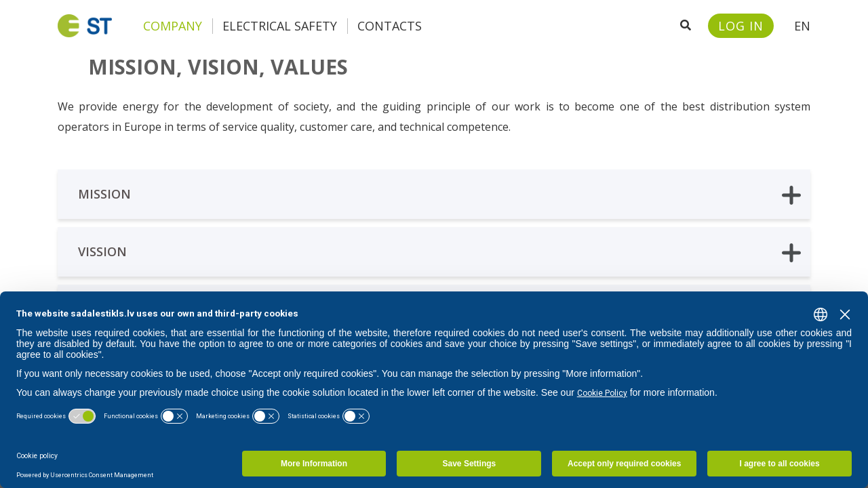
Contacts (390, 26)
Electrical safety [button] (280, 26)
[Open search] (686, 26)
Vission (439, 252)
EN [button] (802, 26)
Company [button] (173, 26)
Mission (439, 195)
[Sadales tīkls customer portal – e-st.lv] (741, 26)
